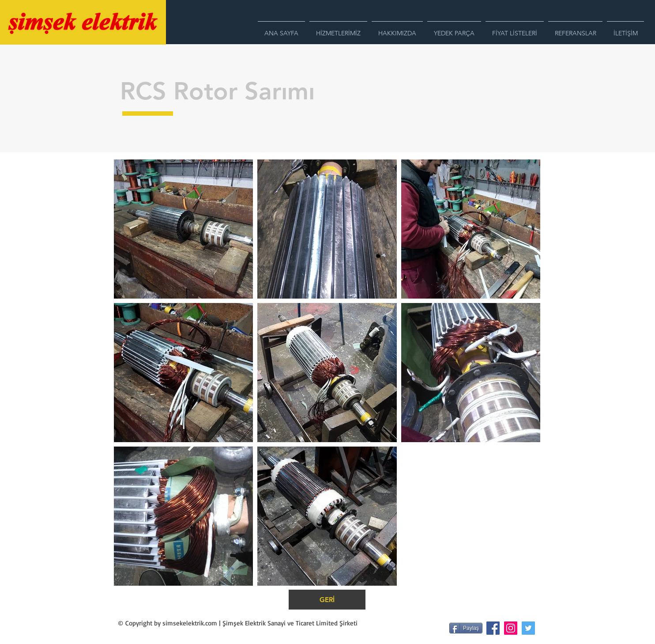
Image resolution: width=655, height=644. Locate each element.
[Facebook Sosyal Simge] (493, 628)
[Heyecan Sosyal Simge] (528, 628)
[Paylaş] (466, 628)
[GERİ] (327, 600)
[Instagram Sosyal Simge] (511, 628)
